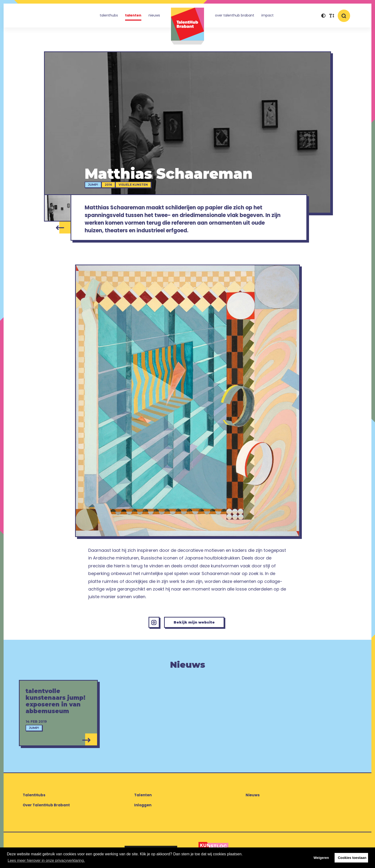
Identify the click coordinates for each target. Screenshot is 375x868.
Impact (267, 15)
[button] (323, 16)
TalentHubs (109, 15)
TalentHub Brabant (187, 26)
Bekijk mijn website (195, 624)
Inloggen (143, 807)
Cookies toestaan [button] (352, 858)
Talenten (133, 15)
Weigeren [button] (321, 858)
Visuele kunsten (134, 185)
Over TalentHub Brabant (235, 15)
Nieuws (154, 15)
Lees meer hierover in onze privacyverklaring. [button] (46, 860)
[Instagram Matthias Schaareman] (152, 624)
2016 (109, 185)
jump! (94, 185)
